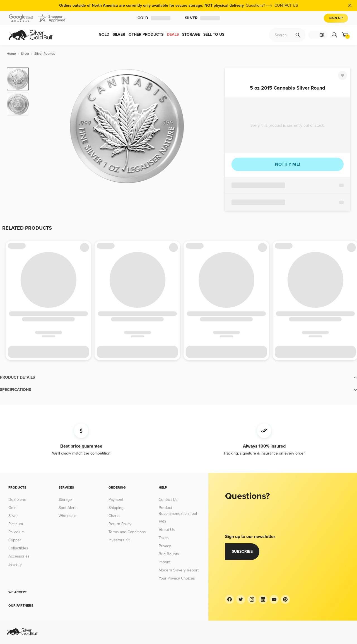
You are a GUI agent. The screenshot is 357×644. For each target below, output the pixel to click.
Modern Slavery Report (179, 570)
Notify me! (288, 164)
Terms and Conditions (127, 532)
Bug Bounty (169, 554)
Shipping (116, 508)
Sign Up (336, 18)
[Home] (11, 54)
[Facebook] (230, 599)
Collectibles (18, 548)
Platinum (16, 524)
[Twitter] (241, 599)
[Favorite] (342, 75)
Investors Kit (119, 540)
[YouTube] (274, 599)
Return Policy (120, 524)
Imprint (165, 562)
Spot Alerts (68, 508)
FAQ (162, 522)
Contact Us (168, 500)
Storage (65, 500)
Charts (114, 516)
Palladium (16, 532)
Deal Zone (17, 500)
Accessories (19, 556)
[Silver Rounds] (45, 54)
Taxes (164, 538)
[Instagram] (252, 599)
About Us (167, 530)
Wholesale (67, 516)
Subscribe (242, 552)
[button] (178, 378)
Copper (15, 540)
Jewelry (15, 564)
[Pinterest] (285, 599)
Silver (202, 18)
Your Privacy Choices (177, 578)
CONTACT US (286, 5)
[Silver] (25, 54)
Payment (116, 500)
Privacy (165, 546)
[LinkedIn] (263, 599)
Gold (154, 18)
